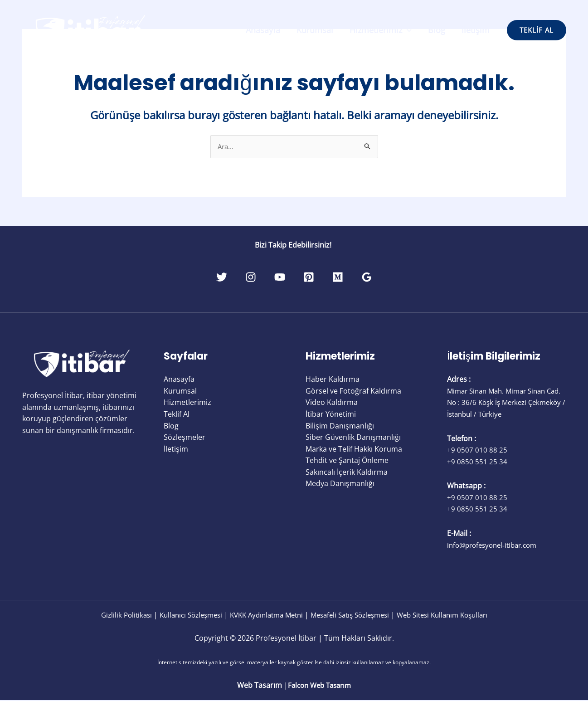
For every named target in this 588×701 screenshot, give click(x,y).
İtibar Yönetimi (331, 414)
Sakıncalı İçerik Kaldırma (347, 472)
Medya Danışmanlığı (340, 484)
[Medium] (353, 277)
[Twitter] (197, 277)
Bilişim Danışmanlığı (340, 426)
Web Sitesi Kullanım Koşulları (454, 615)
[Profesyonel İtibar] (90, 29)
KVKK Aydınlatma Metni (263, 615)
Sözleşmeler (185, 438)
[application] (407, 30)
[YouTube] (275, 277)
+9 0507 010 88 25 (477, 450)
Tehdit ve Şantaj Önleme (347, 461)
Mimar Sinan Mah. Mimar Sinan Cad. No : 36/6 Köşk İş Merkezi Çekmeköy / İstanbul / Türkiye (500, 403)
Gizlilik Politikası (112, 615)
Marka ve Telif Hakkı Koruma (354, 449)
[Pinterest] (314, 277)
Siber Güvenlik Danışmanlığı (353, 438)
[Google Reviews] (392, 277)
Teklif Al (177, 414)
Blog (437, 30)
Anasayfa (263, 30)
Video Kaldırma (332, 403)
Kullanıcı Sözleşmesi (181, 615)
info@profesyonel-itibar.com (496, 545)
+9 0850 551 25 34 (477, 462)
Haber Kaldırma (333, 380)
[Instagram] (236, 277)
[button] (537, 30)
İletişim (476, 30)
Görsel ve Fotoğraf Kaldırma (353, 391)
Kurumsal (315, 30)
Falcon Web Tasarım (320, 686)
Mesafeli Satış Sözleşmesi (354, 615)
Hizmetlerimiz (381, 30)
